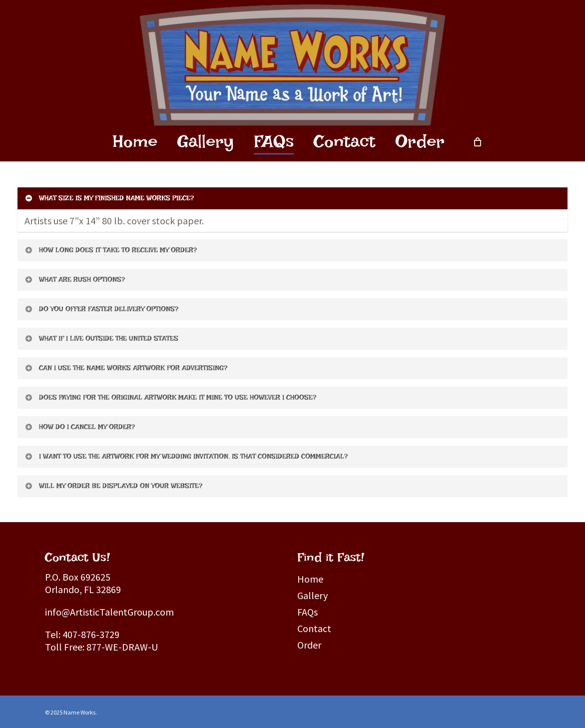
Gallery (312, 595)
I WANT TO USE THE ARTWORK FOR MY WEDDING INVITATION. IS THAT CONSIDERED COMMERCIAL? (186, 456)
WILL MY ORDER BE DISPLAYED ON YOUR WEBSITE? (113, 486)
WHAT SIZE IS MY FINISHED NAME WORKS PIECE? (109, 198)
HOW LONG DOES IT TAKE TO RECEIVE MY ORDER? (110, 250)
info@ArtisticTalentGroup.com (109, 612)
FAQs (307, 612)
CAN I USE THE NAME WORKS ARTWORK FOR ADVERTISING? (126, 368)
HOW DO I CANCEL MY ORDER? (79, 427)
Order (309, 645)
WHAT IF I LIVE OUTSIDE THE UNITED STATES (101, 338)
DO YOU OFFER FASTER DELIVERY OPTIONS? (101, 309)
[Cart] (477, 141)
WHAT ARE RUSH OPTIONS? (74, 279)
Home (310, 579)
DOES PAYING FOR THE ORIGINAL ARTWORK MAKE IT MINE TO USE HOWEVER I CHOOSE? (170, 397)
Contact (314, 628)
